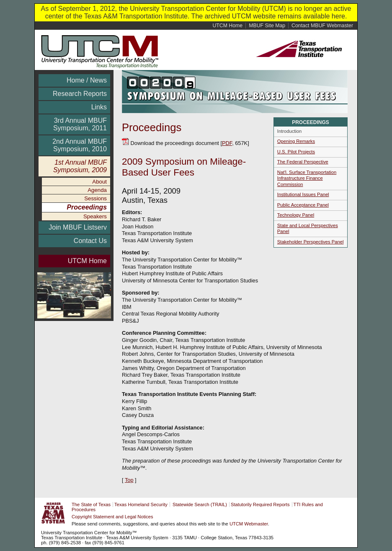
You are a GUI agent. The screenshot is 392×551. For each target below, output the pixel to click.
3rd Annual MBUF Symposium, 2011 (80, 124)
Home (227, 26)
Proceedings (87, 207)
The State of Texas (91, 504)
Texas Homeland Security (141, 504)
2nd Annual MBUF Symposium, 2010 (80, 145)
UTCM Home (87, 261)
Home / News (87, 80)
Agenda (97, 190)
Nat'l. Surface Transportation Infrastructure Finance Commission (307, 178)
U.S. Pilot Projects (296, 152)
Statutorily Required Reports (260, 504)
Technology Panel (296, 215)
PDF (227, 143)
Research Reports (80, 94)
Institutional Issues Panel (303, 194)
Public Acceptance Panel (303, 205)
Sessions (95, 198)
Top (129, 480)
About (99, 182)
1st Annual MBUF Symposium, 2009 (80, 166)
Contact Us (90, 241)
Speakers (95, 216)
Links (99, 107)
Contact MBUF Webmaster (322, 26)
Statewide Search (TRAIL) (200, 504)
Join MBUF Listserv (78, 227)
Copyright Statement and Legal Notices (112, 517)
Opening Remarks (296, 141)
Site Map (267, 26)
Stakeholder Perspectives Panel (311, 242)
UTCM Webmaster (249, 524)
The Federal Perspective (303, 162)
